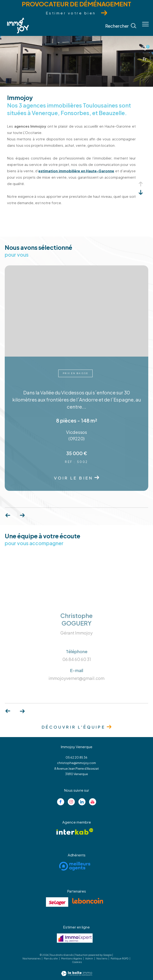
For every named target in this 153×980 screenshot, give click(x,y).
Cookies (77, 962)
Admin (89, 958)
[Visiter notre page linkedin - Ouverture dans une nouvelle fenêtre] (82, 802)
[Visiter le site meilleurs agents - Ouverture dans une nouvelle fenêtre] (75, 866)
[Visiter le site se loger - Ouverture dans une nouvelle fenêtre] (57, 902)
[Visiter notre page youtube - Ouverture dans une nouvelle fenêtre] (93, 802)
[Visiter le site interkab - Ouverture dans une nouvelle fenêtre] (75, 831)
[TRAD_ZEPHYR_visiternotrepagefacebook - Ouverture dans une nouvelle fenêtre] (61, 802)
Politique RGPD (119, 958)
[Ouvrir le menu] (145, 24)
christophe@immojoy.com (76, 763)
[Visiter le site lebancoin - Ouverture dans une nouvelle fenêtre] (88, 901)
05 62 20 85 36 (76, 757)
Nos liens (102, 958)
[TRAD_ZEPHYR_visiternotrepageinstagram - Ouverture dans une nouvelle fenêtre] (71, 802)
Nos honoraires (32, 958)
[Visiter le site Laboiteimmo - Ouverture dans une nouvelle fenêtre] (77, 970)
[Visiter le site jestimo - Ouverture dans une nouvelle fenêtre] (75, 938)
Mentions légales (72, 958)
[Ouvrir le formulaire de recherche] (121, 26)
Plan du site (51, 958)
